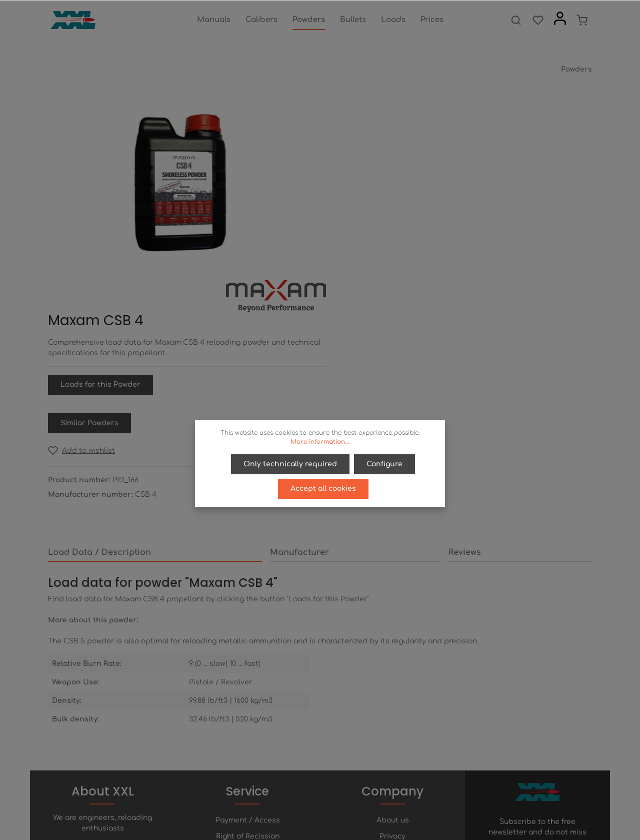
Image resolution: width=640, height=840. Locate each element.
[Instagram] (345, 804)
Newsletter (248, 731)
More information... (320, 442)
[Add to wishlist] (363, 267)
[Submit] (582, 713)
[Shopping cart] (582, 20)
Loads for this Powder (382, 201)
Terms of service (393, 699)
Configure (384, 464)
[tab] (155, 370)
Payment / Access (248, 667)
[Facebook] (295, 804)
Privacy (392, 683)
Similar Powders (371, 240)
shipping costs (368, 827)
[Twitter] (312, 804)
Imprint (392, 715)
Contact (248, 715)
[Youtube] (329, 804)
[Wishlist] (538, 20)
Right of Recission (248, 683)
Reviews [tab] (465, 369)
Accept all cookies (323, 488)
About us (393, 667)
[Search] (516, 20)
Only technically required (291, 464)
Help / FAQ (247, 699)
